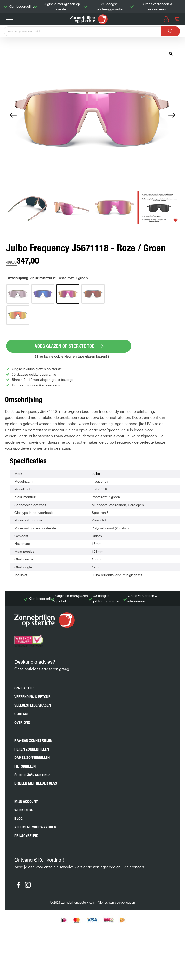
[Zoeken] (171, 31)
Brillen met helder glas (36, 783)
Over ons (22, 723)
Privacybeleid (26, 836)
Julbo (96, 474)
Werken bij (24, 810)
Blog (19, 819)
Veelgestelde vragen (33, 705)
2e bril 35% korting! (32, 775)
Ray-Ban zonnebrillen (33, 741)
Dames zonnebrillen (32, 758)
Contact (22, 714)
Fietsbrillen (25, 766)
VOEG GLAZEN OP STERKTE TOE (65, 346)
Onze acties (24, 688)
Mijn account (26, 802)
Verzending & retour (33, 697)
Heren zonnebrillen (32, 749)
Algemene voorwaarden (35, 827)
